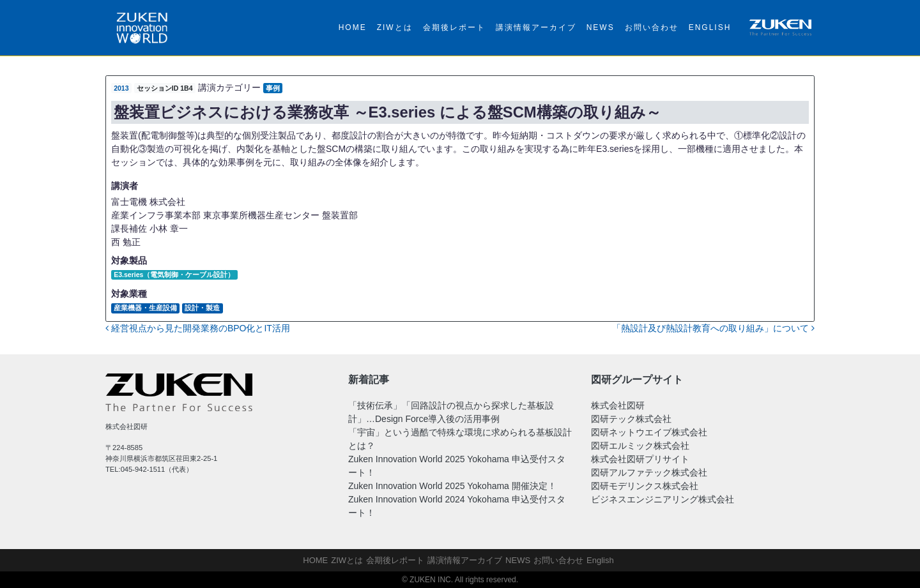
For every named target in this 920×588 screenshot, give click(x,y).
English (710, 27)
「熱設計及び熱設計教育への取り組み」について (713, 328)
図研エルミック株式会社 (640, 446)
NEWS (601, 27)
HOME (353, 27)
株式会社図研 (618, 405)
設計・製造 (202, 308)
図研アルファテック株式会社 (649, 472)
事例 (273, 88)
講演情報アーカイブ (536, 27)
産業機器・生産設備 (145, 308)
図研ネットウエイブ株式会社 (649, 432)
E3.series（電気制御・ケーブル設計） (174, 275)
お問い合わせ (652, 27)
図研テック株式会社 (631, 419)
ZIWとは (395, 27)
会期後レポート (454, 27)
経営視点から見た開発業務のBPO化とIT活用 (198, 328)
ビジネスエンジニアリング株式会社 (663, 499)
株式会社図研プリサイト (640, 459)
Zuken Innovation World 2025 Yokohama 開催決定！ (452, 486)
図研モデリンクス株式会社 (645, 486)
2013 (121, 88)
